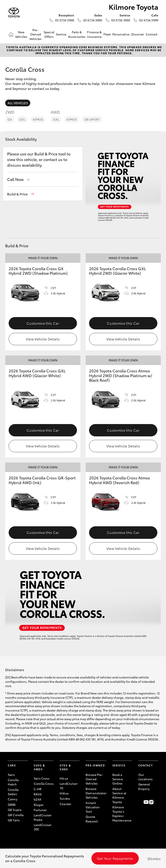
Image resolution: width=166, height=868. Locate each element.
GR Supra (15, 810)
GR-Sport (92, 119)
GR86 (12, 804)
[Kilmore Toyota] (14, 13)
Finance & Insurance (94, 34)
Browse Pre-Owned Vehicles (94, 779)
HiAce (64, 793)
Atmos (38, 119)
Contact (152, 34)
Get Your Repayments (115, 858)
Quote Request (92, 819)
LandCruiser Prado (43, 817)
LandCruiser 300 (43, 827)
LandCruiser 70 (69, 786)
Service (61, 34)
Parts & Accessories (77, 34)
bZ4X (38, 799)
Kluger (39, 805)
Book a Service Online (118, 779)
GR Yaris (14, 820)
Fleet (107, 34)
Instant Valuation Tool (93, 807)
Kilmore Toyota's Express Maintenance (122, 814)
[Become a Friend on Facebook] (141, 802)
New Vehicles (21, 34)
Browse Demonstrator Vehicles (96, 793)
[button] (21, 194)
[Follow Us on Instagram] (151, 802)
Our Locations (145, 777)
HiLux (64, 778)
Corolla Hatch (13, 782)
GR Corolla (16, 815)
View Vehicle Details (43, 339)
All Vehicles (18, 103)
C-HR (38, 789)
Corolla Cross (44, 783)
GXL (22, 119)
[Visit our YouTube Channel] (146, 802)
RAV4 (38, 794)
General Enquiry (144, 786)
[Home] (11, 34)
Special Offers (49, 34)
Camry (13, 799)
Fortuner (40, 810)
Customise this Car (43, 323)
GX (10, 119)
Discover (138, 34)
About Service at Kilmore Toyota (119, 795)
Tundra (65, 798)
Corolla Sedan (13, 792)
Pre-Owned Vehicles (35, 34)
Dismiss (154, 858)
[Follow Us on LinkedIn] (156, 802)
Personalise (121, 34)
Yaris (11, 775)
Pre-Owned (95, 765)
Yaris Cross (42, 778)
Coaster (65, 804)
